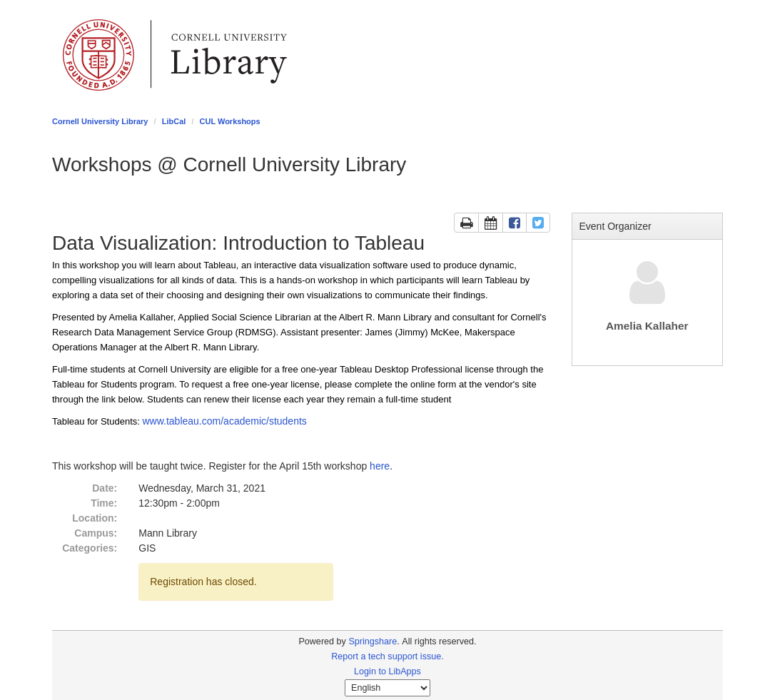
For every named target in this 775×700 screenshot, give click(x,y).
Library (229, 55)
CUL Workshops (230, 121)
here (380, 466)
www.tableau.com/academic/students (224, 421)
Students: (122, 421)
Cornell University (98, 55)
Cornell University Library (100, 121)
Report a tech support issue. (387, 656)
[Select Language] (387, 688)
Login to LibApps (387, 671)
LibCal (174, 121)
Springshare (373, 641)
